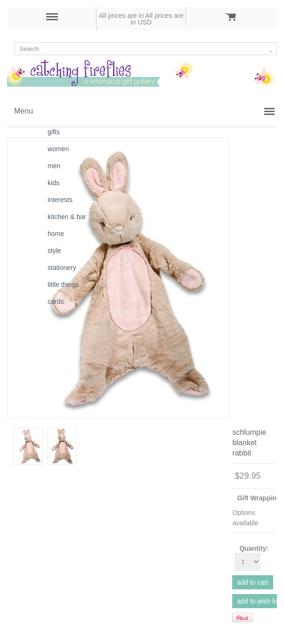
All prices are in (157, 19)
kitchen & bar (67, 217)
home (56, 234)
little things (63, 285)
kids (53, 183)
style (54, 251)
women (58, 149)
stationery (62, 268)
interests (60, 200)
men (54, 166)
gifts (54, 132)
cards (56, 302)
